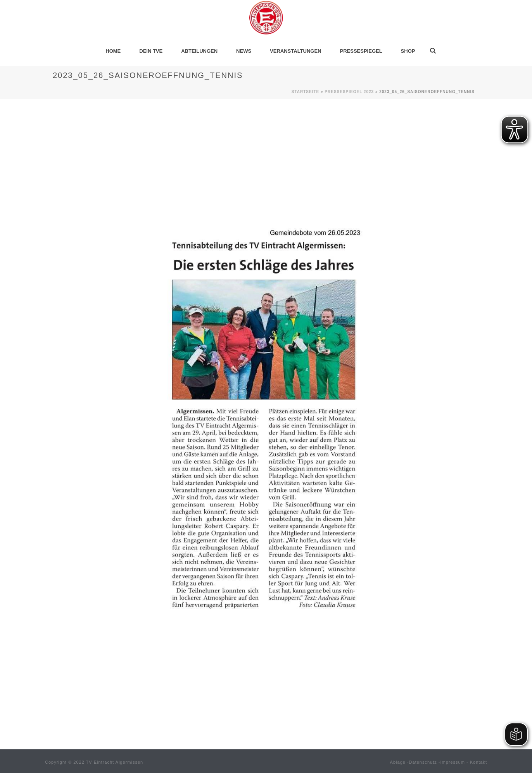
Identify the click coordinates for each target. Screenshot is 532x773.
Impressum (453, 762)
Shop (408, 51)
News (244, 51)
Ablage (398, 762)
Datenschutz (423, 762)
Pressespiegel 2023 (349, 92)
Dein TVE (151, 51)
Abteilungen (199, 51)
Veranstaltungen (295, 51)
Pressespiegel (361, 51)
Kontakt (478, 762)
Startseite (305, 92)
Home (113, 51)
